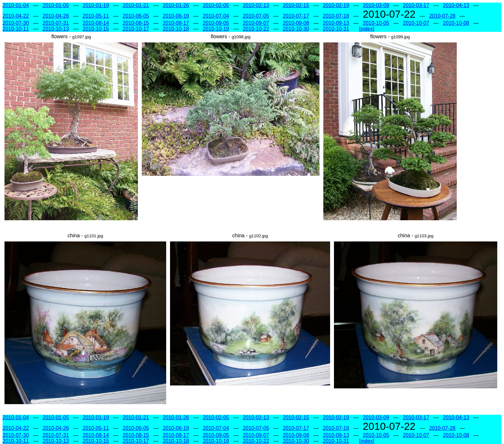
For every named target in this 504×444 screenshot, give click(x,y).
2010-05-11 (96, 16)
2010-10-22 (256, 29)
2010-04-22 (16, 16)
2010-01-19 (96, 5)
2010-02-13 (256, 5)
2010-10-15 (96, 29)
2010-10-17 (136, 29)
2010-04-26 (56, 16)
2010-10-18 (176, 29)
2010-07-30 (16, 23)
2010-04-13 (456, 5)
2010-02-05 (216, 5)
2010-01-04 (16, 5)
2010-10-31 (336, 29)
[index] (367, 29)
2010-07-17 (296, 16)
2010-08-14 (96, 23)
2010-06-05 (136, 16)
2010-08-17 (176, 23)
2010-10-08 (456, 23)
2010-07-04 (216, 16)
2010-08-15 (136, 23)
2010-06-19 (176, 16)
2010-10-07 (416, 23)
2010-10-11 (16, 29)
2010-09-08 (296, 23)
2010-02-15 (296, 5)
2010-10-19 (216, 29)
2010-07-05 (256, 16)
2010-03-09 (376, 5)
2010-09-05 (216, 23)
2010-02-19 (336, 5)
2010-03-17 (416, 5)
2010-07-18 (336, 16)
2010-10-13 (56, 29)
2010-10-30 (296, 29)
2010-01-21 (136, 5)
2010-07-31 (56, 23)
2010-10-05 (376, 23)
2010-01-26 (176, 5)
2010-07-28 (442, 16)
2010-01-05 (56, 5)
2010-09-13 (336, 23)
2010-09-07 (256, 23)
